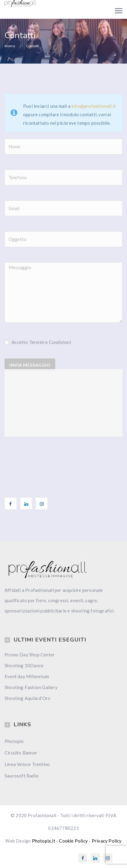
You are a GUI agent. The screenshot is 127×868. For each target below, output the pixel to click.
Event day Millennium (27, 676)
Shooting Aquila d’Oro (27, 698)
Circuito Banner (21, 753)
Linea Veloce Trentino (27, 764)
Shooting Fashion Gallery (31, 687)
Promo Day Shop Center (30, 655)
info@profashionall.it (94, 106)
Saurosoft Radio (22, 776)
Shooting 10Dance (24, 665)
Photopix (14, 741)
